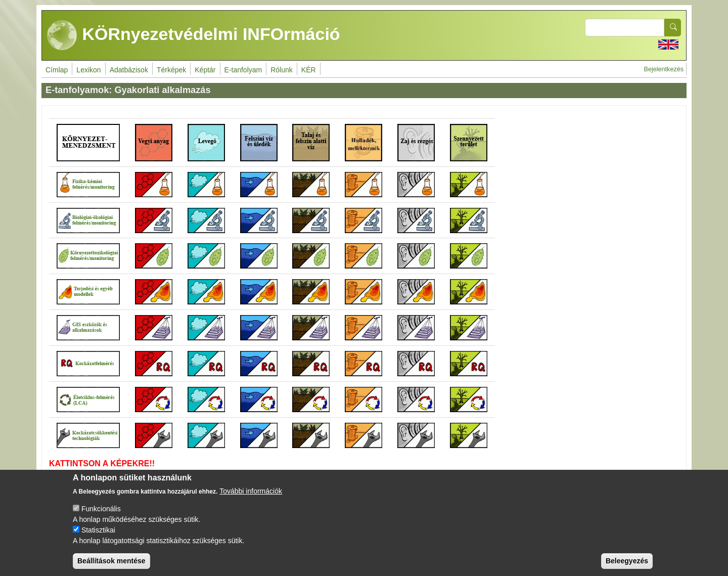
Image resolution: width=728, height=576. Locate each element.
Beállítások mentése (111, 561)
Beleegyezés (627, 561)
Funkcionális (101, 509)
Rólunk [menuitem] (282, 70)
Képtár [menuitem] (205, 70)
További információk (251, 491)
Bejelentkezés (664, 69)
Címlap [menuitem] (57, 70)
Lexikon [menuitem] (88, 70)
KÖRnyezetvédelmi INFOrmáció (194, 35)
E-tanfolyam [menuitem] (243, 70)
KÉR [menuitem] (309, 70)
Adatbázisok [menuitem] (129, 70)
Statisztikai (98, 530)
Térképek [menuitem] (171, 70)
